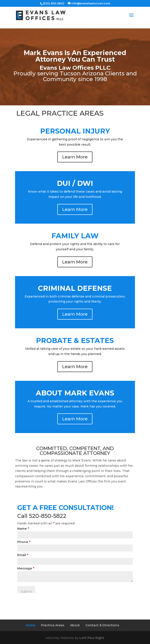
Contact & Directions (102, 625)
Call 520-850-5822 (42, 516)
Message (26, 568)
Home (31, 625)
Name (23, 529)
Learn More (75, 157)
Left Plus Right (92, 638)
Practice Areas (53, 625)
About (75, 625)
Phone (24, 542)
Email (23, 555)
